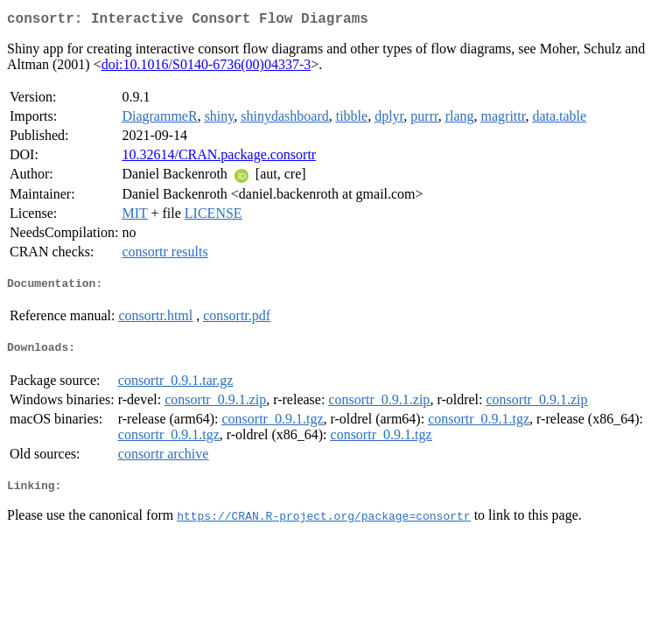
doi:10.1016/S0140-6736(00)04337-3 (206, 68)
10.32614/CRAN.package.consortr (219, 158)
